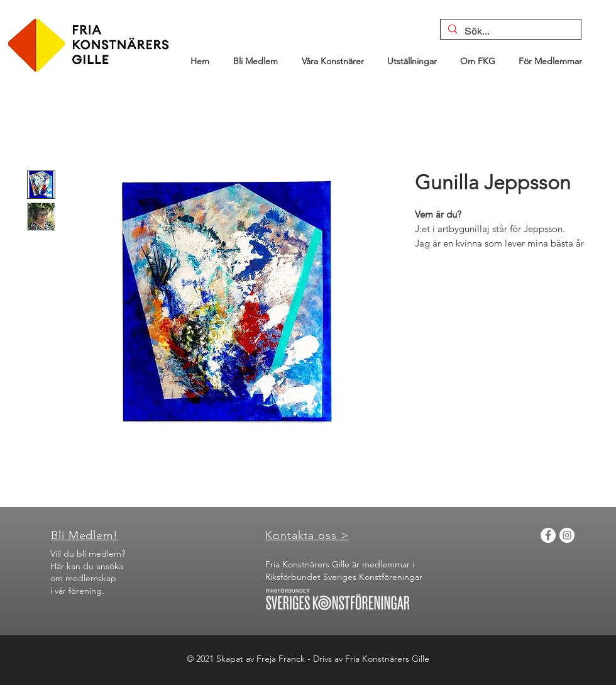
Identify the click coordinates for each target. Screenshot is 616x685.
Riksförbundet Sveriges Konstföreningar (344, 577)
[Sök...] (509, 31)
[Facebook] (548, 535)
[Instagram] (567, 535)
